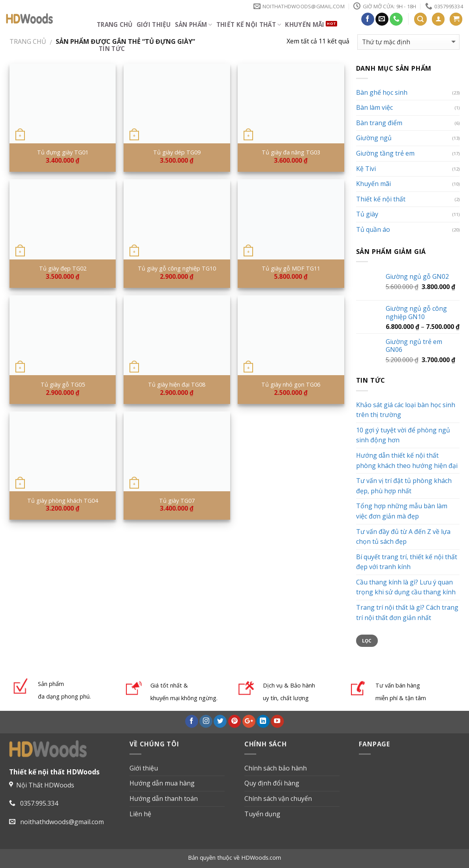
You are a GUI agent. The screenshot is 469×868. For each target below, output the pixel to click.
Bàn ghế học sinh (382, 92)
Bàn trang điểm (379, 123)
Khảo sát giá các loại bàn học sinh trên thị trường (406, 410)
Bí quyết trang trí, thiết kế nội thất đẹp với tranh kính (407, 562)
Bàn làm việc (374, 107)
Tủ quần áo (373, 229)
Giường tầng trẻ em (385, 153)
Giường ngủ (374, 138)
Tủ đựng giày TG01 (63, 152)
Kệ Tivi (366, 169)
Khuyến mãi (305, 24)
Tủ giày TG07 (177, 501)
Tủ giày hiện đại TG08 (177, 385)
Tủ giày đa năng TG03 (291, 152)
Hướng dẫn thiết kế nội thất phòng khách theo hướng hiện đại (407, 460)
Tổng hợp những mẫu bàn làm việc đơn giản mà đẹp (402, 511)
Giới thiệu (154, 24)
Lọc (367, 641)
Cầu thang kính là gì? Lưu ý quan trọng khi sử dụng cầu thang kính (406, 587)
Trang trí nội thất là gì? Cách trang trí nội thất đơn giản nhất (407, 612)
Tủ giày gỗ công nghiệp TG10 (177, 269)
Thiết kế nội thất (249, 24)
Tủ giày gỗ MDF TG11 (291, 269)
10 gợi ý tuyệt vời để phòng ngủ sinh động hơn (403, 435)
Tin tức (112, 49)
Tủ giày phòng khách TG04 (63, 501)
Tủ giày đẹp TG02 (63, 269)
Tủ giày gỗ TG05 (63, 385)
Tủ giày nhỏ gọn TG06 (291, 385)
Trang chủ (115, 24)
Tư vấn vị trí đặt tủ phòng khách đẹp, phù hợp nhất (404, 486)
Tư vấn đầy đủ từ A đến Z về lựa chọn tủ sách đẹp (403, 537)
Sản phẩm (194, 24)
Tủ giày (367, 214)
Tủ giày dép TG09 (177, 152)
